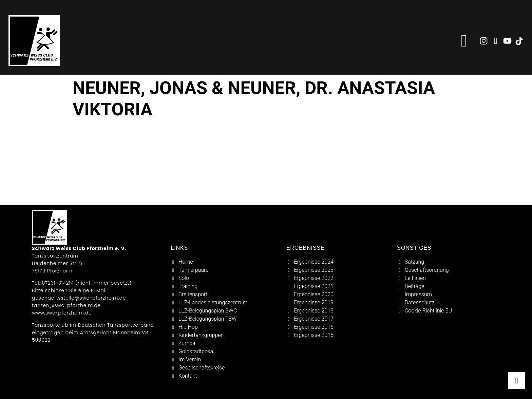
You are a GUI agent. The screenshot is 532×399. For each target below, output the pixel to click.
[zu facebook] (496, 41)
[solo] (224, 278)
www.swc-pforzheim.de (62, 313)
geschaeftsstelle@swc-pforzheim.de (79, 298)
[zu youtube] (507, 41)
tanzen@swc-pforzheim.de (66, 305)
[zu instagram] (484, 41)
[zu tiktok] (519, 41)
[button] (464, 41)
